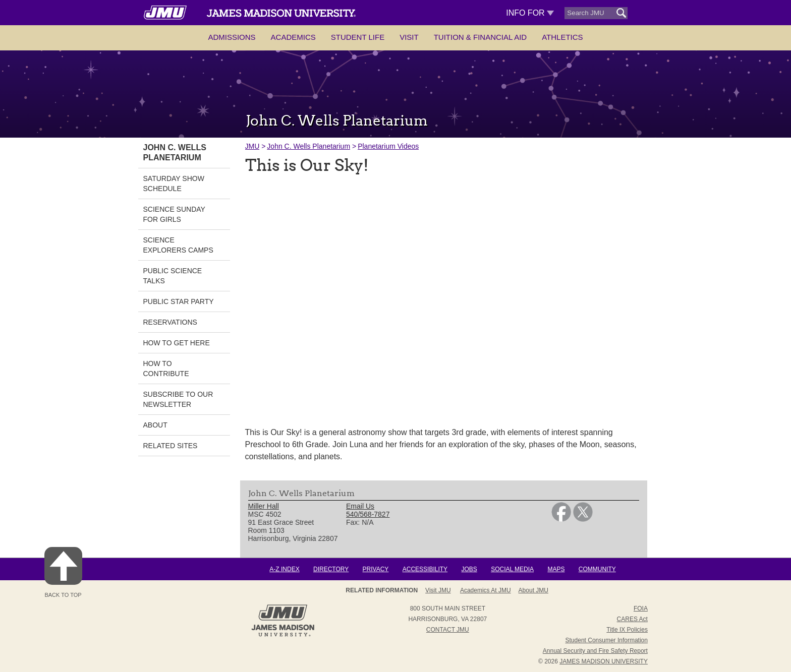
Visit (409, 37)
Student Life (358, 37)
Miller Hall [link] (264, 506)
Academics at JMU (486, 590)
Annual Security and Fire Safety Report (595, 651)
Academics (293, 37)
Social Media (512, 569)
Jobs (469, 569)
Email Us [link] (360, 506)
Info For (530, 13)
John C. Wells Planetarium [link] (175, 152)
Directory (331, 569)
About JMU (533, 590)
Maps (556, 569)
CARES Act (632, 619)
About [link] (155, 425)
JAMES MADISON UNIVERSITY (604, 661)
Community (597, 569)
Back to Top (63, 572)
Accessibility (425, 569)
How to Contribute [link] (166, 369)
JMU (252, 146)
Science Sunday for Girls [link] (174, 214)
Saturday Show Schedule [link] (174, 184)
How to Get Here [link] (177, 343)
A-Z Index (284, 569)
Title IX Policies (627, 630)
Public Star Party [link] (179, 301)
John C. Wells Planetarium (308, 146)
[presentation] (444, 294)
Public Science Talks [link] (173, 276)
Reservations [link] (170, 322)
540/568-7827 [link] (368, 514)
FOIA (641, 608)
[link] (561, 519)
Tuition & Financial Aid (480, 37)
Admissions (232, 37)
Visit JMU (438, 590)
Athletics (562, 37)
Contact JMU (448, 630)
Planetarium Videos (388, 146)
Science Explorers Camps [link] (178, 245)
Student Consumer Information (607, 640)
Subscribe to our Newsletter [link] (178, 399)
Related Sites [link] (171, 446)
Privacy (376, 569)
